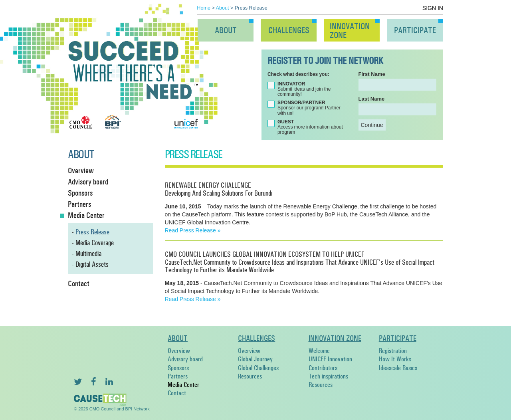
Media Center (86, 215)
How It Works (395, 359)
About (223, 8)
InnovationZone (350, 31)
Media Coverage (95, 243)
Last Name (372, 99)
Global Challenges (258, 368)
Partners (79, 204)
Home (204, 8)
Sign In (433, 8)
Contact (79, 283)
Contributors (323, 368)
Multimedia (88, 254)
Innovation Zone (335, 338)
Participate (415, 30)
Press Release (92, 232)
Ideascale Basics (398, 368)
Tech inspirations (328, 376)
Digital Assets (92, 264)
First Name (372, 74)
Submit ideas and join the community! (304, 89)
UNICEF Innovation (330, 359)
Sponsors (80, 193)
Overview (81, 170)
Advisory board (88, 182)
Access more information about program (310, 127)
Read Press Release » (193, 230)
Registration (393, 351)
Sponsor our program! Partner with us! (309, 108)
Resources (250, 376)
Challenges (289, 30)
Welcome (319, 351)
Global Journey (255, 359)
